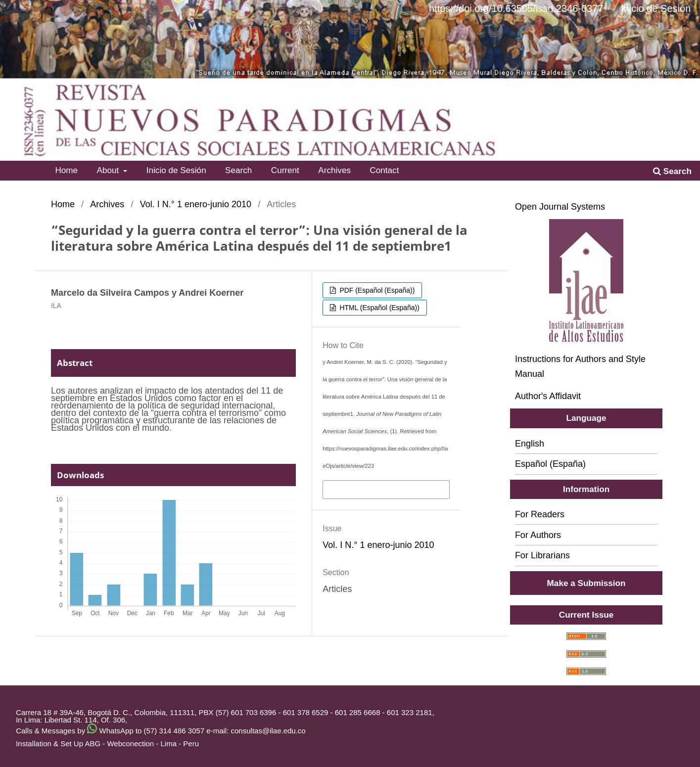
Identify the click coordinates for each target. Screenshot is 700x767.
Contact (384, 170)
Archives (334, 170)
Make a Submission (586, 583)
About (109, 170)
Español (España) (550, 464)
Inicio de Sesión (176, 170)
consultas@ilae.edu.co (268, 731)
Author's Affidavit (548, 396)
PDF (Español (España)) (376, 290)
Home (66, 170)
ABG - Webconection (119, 744)
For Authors (538, 535)
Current (285, 170)
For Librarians (542, 555)
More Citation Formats (369, 489)
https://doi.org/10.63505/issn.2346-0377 (516, 8)
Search (238, 170)
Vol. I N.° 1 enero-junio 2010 (196, 204)
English (530, 444)
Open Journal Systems (560, 207)
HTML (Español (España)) (379, 308)
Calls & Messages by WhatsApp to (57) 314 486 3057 (110, 731)
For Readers (540, 514)
